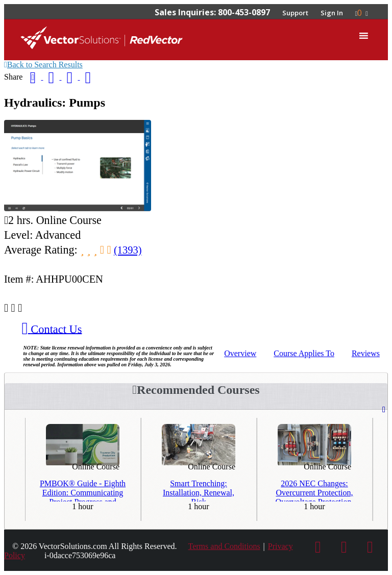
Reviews (366, 353)
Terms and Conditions (224, 546)
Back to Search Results (43, 65)
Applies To (304, 353)
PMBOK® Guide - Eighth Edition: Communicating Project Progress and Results (83, 490)
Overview (240, 353)
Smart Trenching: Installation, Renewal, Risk (199, 490)
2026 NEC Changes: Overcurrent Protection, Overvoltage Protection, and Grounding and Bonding (315, 490)
